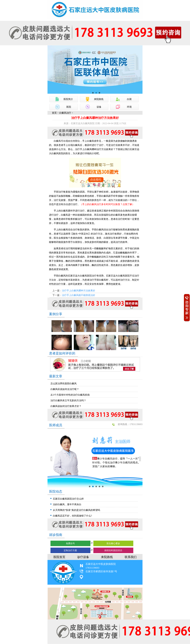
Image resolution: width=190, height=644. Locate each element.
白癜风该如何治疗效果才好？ (66, 406)
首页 (54, 113)
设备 (99, 107)
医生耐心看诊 (113, 543)
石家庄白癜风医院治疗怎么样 (68, 499)
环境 (129, 107)
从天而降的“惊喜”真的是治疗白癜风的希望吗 (76, 510)
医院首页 (59, 557)
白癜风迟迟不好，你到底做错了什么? (72, 516)
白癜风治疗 (65, 113)
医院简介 (68, 99)
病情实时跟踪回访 (113, 550)
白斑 (129, 99)
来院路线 (99, 99)
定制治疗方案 (70, 550)
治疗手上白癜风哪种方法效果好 (79, 291)
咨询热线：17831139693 (130, 424)
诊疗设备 (83, 557)
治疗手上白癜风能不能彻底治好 (79, 295)
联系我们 (131, 557)
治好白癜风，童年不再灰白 (67, 504)
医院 (69, 107)
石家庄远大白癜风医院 (80, 276)
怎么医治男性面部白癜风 (64, 383)
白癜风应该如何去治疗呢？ (65, 389)
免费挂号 (70, 543)
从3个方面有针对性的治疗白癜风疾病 (70, 395)
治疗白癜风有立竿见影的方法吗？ (68, 400)
